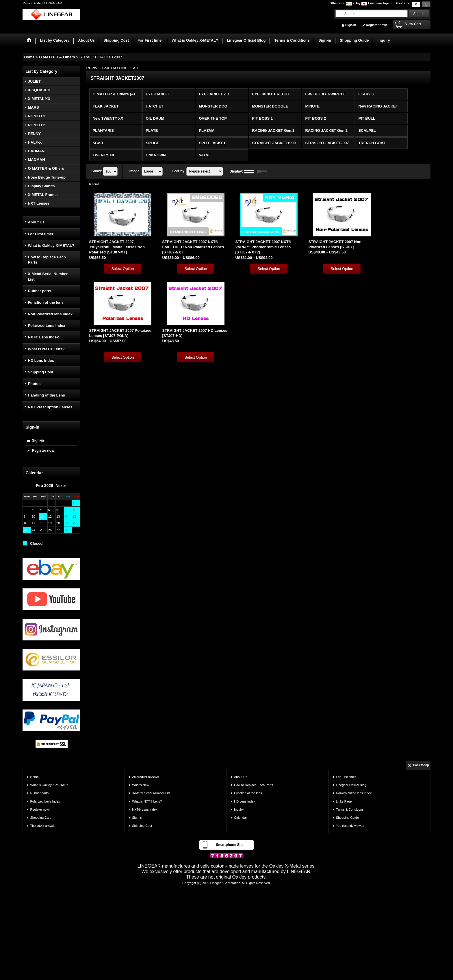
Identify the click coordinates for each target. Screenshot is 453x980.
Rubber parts (39, 291)
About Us (36, 222)
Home (34, 777)
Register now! (377, 25)
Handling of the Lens (46, 395)
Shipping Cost (40, 372)
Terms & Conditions (350, 809)
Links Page (344, 801)
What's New (141, 785)
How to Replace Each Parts (47, 260)
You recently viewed (350, 826)
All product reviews (145, 777)
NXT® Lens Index (43, 337)
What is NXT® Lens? (46, 349)
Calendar (241, 818)
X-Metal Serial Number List (48, 276)
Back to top (421, 765)
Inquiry (239, 809)
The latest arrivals (43, 826)
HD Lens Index (41, 361)
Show (97, 171)
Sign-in (351, 25)
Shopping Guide (347, 818)
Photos (34, 384)
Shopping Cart (40, 818)
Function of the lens (46, 302)
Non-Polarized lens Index (50, 314)
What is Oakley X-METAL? (51, 246)
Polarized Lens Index (46, 326)
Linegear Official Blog (351, 785)
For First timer (40, 234)
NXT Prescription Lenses (50, 407)
